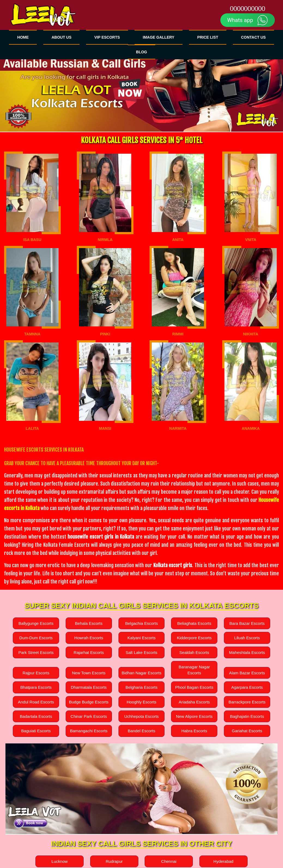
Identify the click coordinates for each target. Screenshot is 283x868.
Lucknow (60, 861)
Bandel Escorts (141, 731)
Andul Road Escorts (36, 702)
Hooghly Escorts (141, 702)
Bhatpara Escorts (36, 687)
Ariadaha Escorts (194, 702)
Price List (208, 37)
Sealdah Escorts (194, 652)
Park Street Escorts (36, 652)
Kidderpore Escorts (194, 638)
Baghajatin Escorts (247, 716)
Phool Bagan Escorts (194, 687)
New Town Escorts (89, 673)
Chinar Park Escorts (89, 716)
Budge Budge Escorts (89, 702)
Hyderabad (223, 861)
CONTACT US (253, 37)
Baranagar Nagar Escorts (194, 670)
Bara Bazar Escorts (247, 623)
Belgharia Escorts (141, 687)
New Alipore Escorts (194, 716)
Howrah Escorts (89, 638)
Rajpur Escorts (36, 673)
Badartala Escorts (36, 716)
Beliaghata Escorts (194, 623)
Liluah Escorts (247, 638)
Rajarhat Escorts (89, 652)
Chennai (169, 861)
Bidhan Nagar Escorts (142, 673)
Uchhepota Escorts (141, 716)
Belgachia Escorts (142, 623)
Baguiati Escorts (36, 731)
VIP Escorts (107, 37)
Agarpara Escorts (247, 687)
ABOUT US (61, 37)
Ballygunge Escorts (36, 623)
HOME (23, 37)
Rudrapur (114, 861)
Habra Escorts (194, 731)
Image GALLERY (159, 37)
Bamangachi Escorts (89, 731)
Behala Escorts (89, 623)
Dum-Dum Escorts (36, 638)
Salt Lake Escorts (141, 652)
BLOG (141, 52)
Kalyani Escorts (141, 638)
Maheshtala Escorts (247, 652)
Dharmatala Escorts (89, 687)
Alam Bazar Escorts (247, 673)
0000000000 (247, 9)
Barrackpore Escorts (247, 702)
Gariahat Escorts (247, 731)
